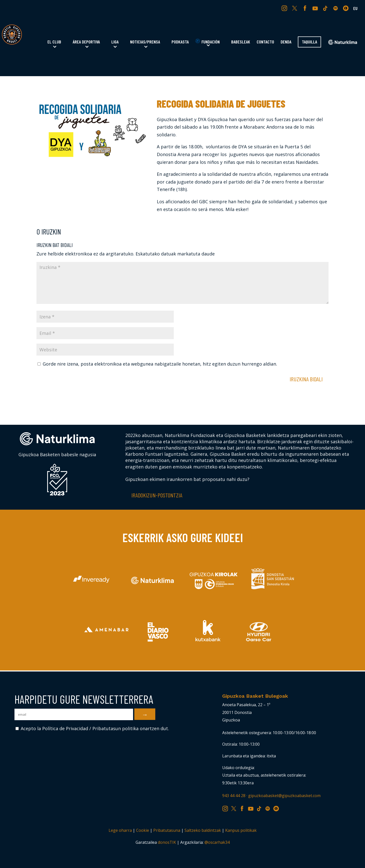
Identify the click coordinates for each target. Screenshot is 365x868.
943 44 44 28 (234, 796)
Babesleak (241, 42)
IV (347, 8)
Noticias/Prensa (145, 42)
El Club (54, 42)
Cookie (143, 830)
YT (316, 8)
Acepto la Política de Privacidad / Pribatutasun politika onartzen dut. (92, 728)
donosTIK (167, 842)
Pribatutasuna (167, 830)
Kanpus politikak (241, 830)
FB (306, 8)
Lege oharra (120, 830)
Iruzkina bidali (306, 379)
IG (285, 8)
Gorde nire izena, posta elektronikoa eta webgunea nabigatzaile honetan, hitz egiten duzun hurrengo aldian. (160, 364)
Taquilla (309, 42)
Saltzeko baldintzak (203, 830)
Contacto (265, 42)
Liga (115, 42)
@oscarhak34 (217, 842)
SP (336, 8)
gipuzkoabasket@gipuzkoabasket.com (284, 796)
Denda (286, 42)
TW (295, 8)
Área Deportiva (86, 42)
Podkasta (180, 42)
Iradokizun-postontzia (157, 495)
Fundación (207, 41)
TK (326, 8)
